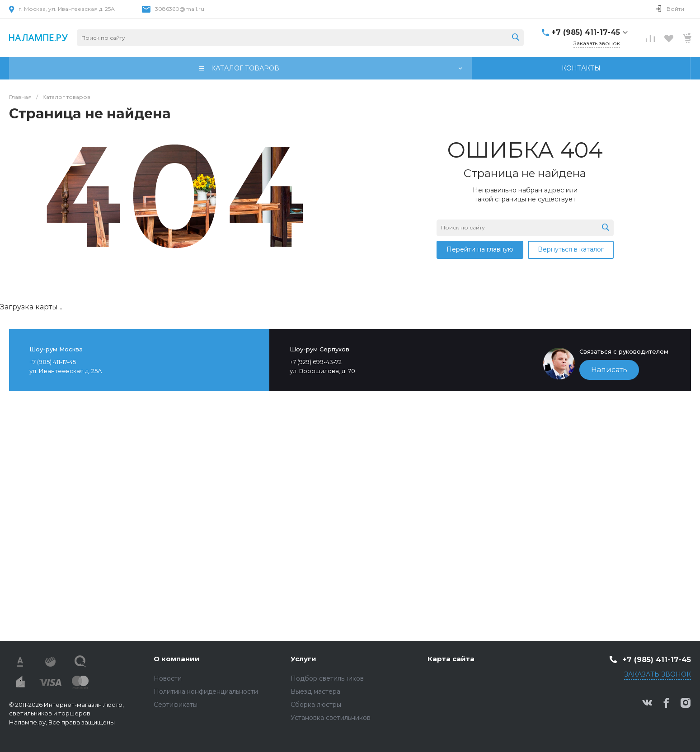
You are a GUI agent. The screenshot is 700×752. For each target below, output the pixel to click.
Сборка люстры (316, 705)
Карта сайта (451, 659)
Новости (168, 678)
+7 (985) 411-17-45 (586, 32)
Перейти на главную (480, 249)
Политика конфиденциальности (206, 691)
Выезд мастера (315, 691)
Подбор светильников (327, 678)
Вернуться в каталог (571, 249)
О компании (177, 659)
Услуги (303, 659)
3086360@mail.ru (180, 9)
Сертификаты (176, 705)
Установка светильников (331, 718)
